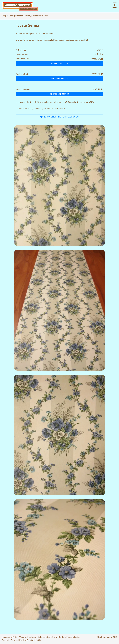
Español (31, 640)
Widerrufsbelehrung (27, 637)
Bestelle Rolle (59, 63)
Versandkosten (27, 102)
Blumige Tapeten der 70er (36, 16)
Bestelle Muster (59, 94)
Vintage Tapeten (16, 16)
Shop (4, 16)
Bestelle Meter (59, 79)
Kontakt (62, 637)
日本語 (38, 640)
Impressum (7, 637)
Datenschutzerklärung (47, 637)
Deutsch (6, 640)
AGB (15, 637)
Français (14, 640)
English (22, 640)
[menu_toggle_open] (115, 5)
